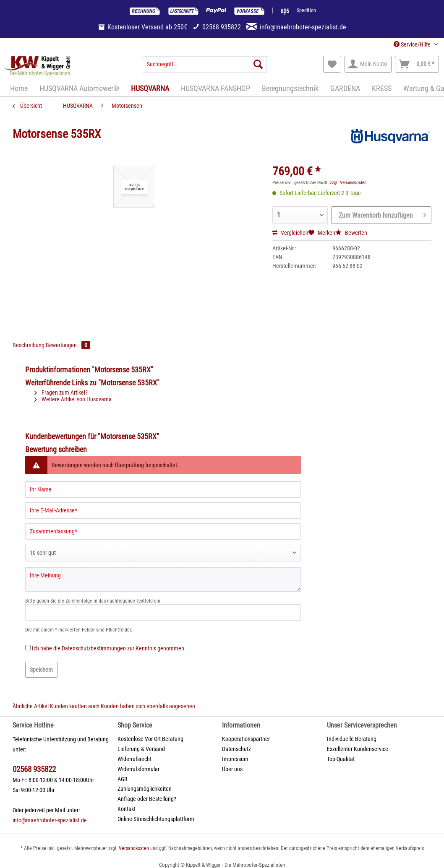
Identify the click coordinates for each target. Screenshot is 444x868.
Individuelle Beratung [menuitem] (352, 739)
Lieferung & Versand (141, 749)
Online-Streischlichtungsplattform (156, 819)
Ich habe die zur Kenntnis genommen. (109, 648)
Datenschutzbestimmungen (94, 648)
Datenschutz (236, 749)
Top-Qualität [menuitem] (341, 759)
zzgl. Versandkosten (348, 183)
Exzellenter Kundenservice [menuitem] (358, 749)
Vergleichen (290, 233)
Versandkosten (134, 848)
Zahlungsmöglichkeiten (145, 789)
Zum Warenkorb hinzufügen (382, 214)
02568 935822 (34, 769)
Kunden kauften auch (75, 706)
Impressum (235, 759)
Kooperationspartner (246, 739)
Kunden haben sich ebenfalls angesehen (148, 706)
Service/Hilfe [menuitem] (413, 44)
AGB (123, 779)
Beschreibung (29, 345)
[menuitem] (205, 68)
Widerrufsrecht (135, 759)
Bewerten (351, 233)
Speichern (41, 670)
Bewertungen (68, 345)
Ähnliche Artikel (31, 706)
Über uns (232, 769)
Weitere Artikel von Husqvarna (73, 399)
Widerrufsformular (138, 769)
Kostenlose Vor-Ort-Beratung (150, 739)
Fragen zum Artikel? (61, 392)
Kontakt (127, 809)
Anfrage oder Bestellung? (147, 799)
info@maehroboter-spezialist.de (50, 820)
